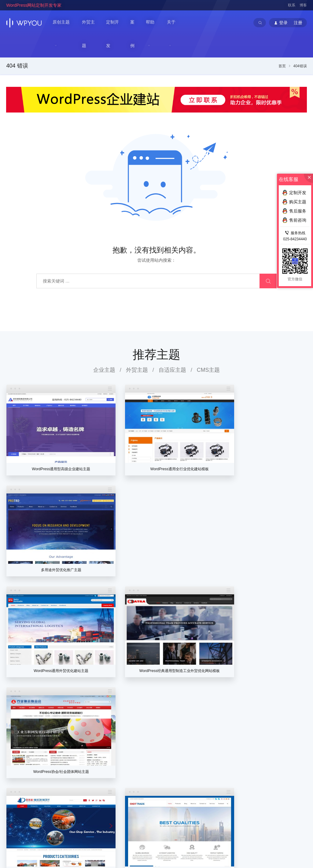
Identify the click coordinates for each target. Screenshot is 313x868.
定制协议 (222, 768)
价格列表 (222, 748)
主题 (251, 737)
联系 (292, 5)
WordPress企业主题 (47, 833)
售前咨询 (288, 778)
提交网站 (255, 788)
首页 (282, 43)
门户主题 (255, 768)
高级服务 (222, 788)
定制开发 (115, 23)
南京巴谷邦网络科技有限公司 (52, 847)
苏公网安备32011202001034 (36, 854)
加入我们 (152, 768)
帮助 (151, 23)
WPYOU (13, 827)
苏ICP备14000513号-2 (83, 854)
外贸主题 (91, 23)
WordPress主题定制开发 (125, 833)
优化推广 (288, 758)
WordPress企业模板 (84, 833)
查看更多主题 (156, 674)
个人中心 (185, 758)
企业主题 (104, 347)
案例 (135, 23)
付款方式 (222, 778)
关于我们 (152, 748)
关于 (172, 23)
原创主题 (61, 23)
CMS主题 (208, 347)
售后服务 (288, 788)
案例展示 (255, 778)
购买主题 (294, 202)
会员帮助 (185, 788)
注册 (193, 748)
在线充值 (185, 778)
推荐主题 (156, 331)
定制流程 (222, 758)
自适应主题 (172, 347)
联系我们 (152, 758)
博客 (303, 5)
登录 (181, 748)
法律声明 (152, 788)
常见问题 (288, 748)
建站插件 (288, 768)
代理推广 (185, 768)
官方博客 (152, 778)
